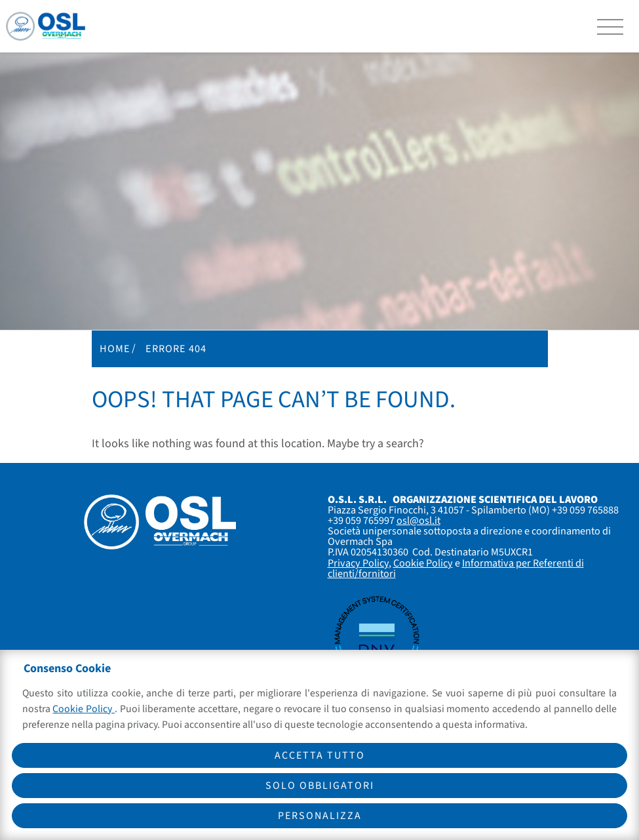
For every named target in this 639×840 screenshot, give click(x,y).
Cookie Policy (423, 563)
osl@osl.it (418, 520)
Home (115, 349)
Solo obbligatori (320, 786)
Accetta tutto (320, 755)
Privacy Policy (358, 563)
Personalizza (320, 816)
